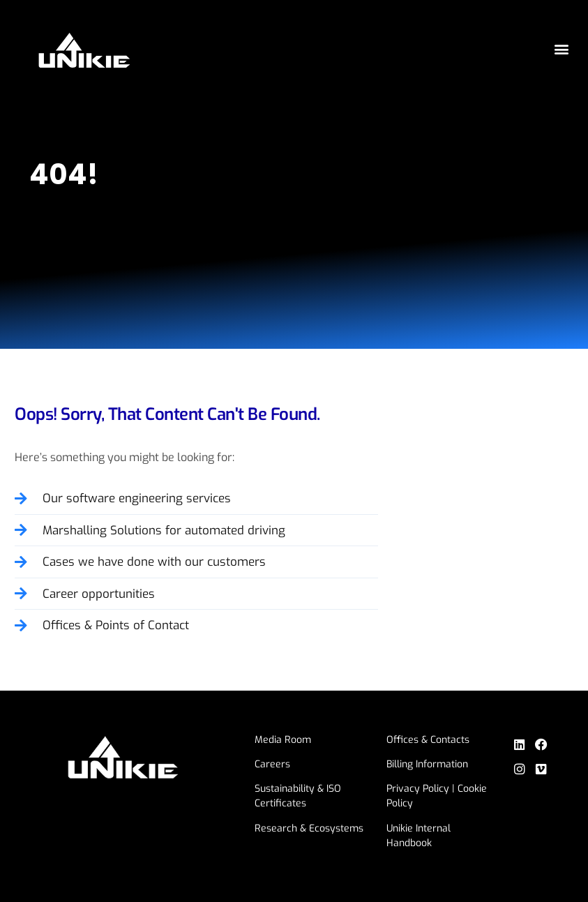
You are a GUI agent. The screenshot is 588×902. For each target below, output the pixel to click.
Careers (274, 764)
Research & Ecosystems (311, 828)
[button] (562, 49)
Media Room (285, 740)
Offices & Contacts (431, 740)
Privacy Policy (421, 789)
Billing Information (430, 764)
